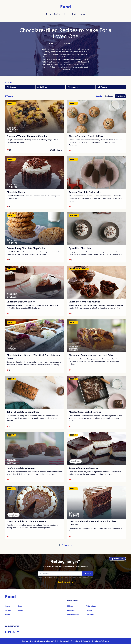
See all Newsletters (65, 582)
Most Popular (109, 96)
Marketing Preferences (101, 641)
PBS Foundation (73, 615)
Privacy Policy (59, 577)
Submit (88, 573)
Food (66, 7)
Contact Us (90, 615)
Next (68, 545)
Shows (66, 14)
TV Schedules (91, 606)
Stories (82, 14)
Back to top (117, 558)
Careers (89, 610)
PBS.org (70, 606)
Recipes (57, 14)
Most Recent (120, 96)
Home (49, 14)
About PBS (71, 610)
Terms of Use (87, 641)
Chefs (74, 14)
